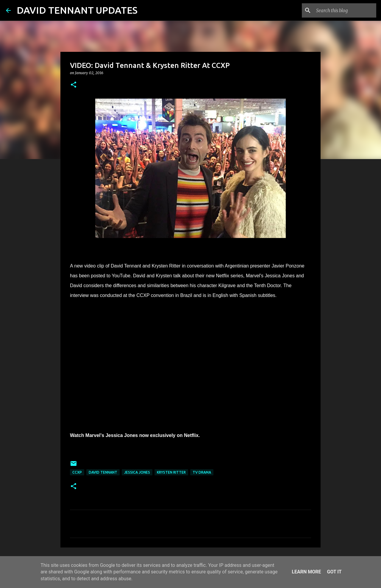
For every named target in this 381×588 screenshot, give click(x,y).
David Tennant (103, 472)
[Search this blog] (345, 10)
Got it (334, 572)
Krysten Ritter (171, 472)
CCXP (77, 472)
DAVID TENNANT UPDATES (77, 10)
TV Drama (202, 472)
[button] (74, 85)
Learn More (306, 572)
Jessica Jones (137, 472)
